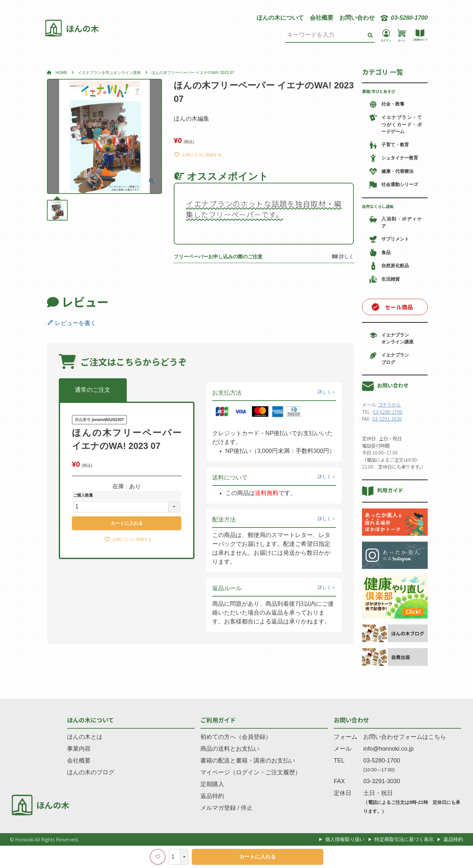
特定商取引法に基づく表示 (404, 839)
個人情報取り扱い (345, 839)
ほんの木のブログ (91, 772)
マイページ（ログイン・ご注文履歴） (251, 772)
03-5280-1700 (388, 412)
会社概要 (322, 18)
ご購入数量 (83, 495)
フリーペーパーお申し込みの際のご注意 (218, 257)
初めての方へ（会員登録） (236, 737)
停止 (247, 808)
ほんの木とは (85, 737)
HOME (61, 73)
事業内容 (79, 749)
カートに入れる (258, 857)
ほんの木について (280, 18)
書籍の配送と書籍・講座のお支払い (248, 761)
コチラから (389, 404)
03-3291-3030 (387, 419)
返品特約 (212, 796)
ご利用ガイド (218, 720)
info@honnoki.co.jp (388, 749)
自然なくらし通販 (378, 206)
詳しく (325, 392)
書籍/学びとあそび (379, 91)
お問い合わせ (357, 18)
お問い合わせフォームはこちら (405, 737)
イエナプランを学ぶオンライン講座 (109, 73)
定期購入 (212, 784)
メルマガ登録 (218, 808)
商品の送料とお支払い (230, 749)
